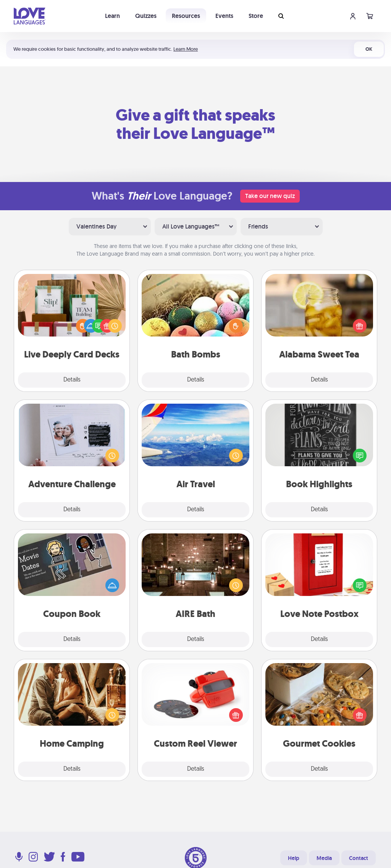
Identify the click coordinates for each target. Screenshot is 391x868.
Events (224, 16)
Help (294, 858)
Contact (359, 858)
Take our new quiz (270, 196)
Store (256, 16)
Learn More (186, 49)
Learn (112, 16)
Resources (186, 16)
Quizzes (146, 16)
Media (324, 858)
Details (72, 380)
